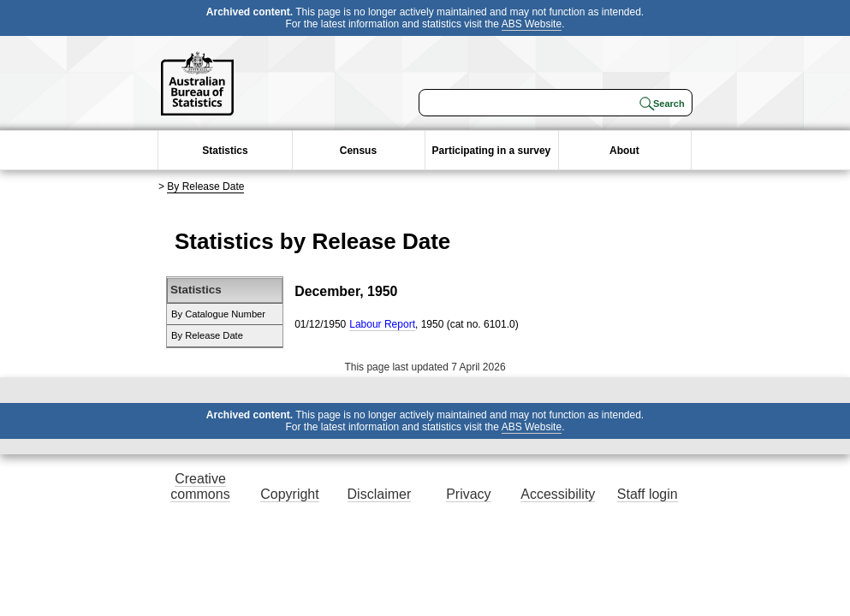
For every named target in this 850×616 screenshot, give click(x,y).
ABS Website (532, 24)
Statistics (225, 151)
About (624, 151)
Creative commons (200, 486)
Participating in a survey (492, 151)
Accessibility (558, 494)
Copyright (289, 494)
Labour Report (382, 324)
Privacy (468, 494)
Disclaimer (380, 494)
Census (358, 151)
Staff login (648, 494)
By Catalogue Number (218, 314)
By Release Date (205, 187)
